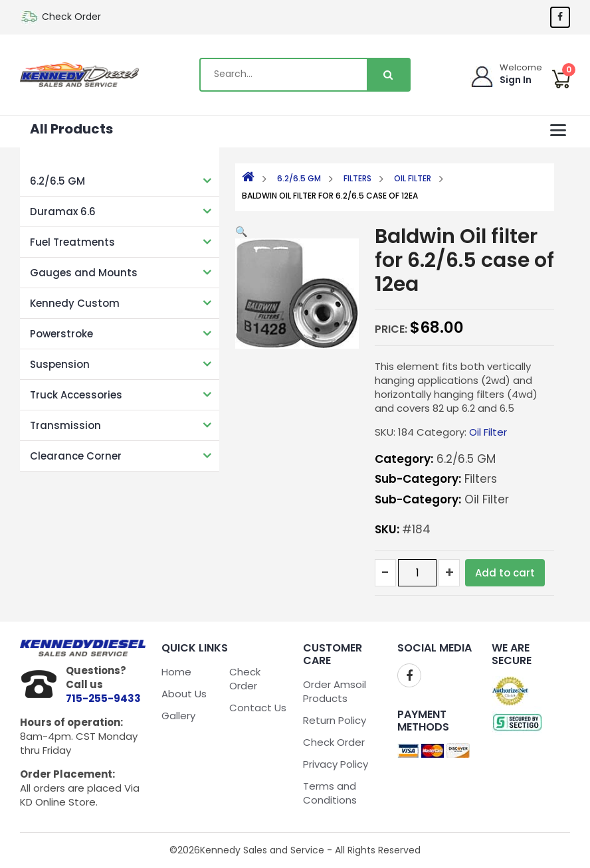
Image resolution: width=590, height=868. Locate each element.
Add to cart (505, 573)
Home (176, 672)
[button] (242, 231)
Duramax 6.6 (63, 212)
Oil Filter (413, 178)
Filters (357, 178)
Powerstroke (61, 334)
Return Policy (335, 720)
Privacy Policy (336, 764)
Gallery (178, 716)
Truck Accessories (76, 395)
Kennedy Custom (75, 303)
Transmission (65, 425)
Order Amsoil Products (335, 691)
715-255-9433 (103, 698)
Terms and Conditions (330, 793)
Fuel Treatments (72, 242)
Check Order (71, 17)
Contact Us (258, 708)
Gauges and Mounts (84, 273)
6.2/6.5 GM (57, 181)
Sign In (516, 80)
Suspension (60, 364)
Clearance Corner (76, 456)
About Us (184, 694)
